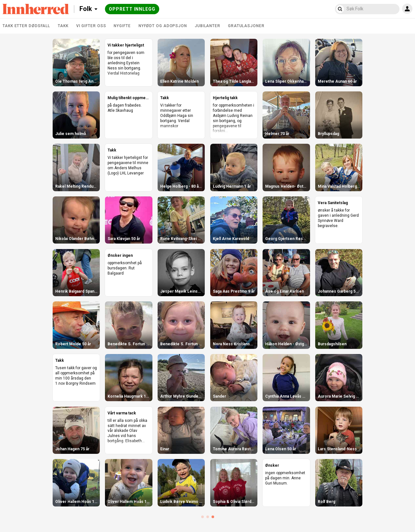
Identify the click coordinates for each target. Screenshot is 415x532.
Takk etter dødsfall (26, 26)
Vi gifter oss (91, 26)
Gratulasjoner (246, 26)
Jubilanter (207, 26)
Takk (63, 26)
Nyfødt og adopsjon (163, 26)
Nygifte (122, 26)
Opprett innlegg (132, 9)
